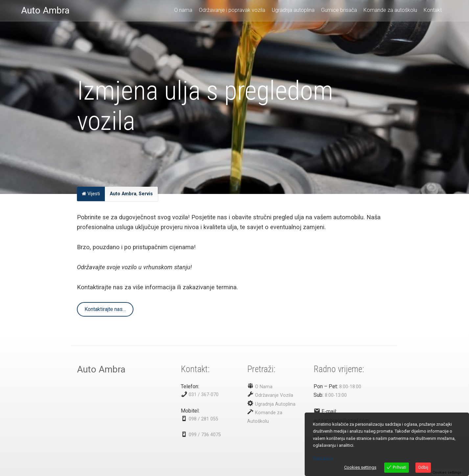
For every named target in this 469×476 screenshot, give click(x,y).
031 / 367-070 (204, 395)
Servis (146, 194)
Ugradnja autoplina (293, 10)
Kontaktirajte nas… (105, 309)
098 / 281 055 (203, 419)
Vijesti (91, 194)
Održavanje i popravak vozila (232, 10)
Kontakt (433, 10)
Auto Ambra (123, 194)
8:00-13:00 (336, 395)
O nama (183, 10)
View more (323, 458)
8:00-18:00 (350, 387)
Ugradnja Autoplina (275, 404)
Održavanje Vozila (273, 395)
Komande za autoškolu (390, 10)
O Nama (263, 387)
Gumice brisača (339, 10)
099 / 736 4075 (205, 435)
